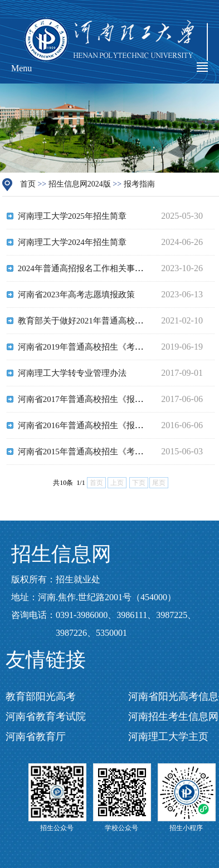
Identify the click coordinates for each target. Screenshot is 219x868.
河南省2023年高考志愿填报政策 (76, 295)
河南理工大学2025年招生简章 (72, 216)
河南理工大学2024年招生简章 (72, 242)
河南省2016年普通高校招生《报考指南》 (93, 425)
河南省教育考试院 (46, 717)
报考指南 (139, 184)
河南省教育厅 (36, 737)
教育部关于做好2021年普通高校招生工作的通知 (106, 321)
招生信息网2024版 (80, 184)
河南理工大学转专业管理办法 (72, 373)
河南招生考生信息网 (173, 717)
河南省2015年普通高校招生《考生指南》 (93, 452)
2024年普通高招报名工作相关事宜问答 (89, 268)
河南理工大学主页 (168, 737)
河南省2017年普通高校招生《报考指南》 (93, 399)
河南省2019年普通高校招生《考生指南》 (93, 347)
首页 (28, 184)
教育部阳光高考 (41, 697)
